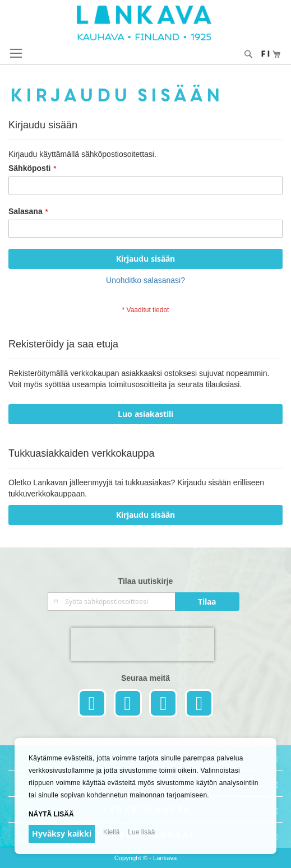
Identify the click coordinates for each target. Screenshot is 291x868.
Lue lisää (141, 832)
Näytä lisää (51, 814)
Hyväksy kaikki (62, 834)
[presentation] (142, 644)
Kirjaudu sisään (145, 515)
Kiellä (111, 832)
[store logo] (145, 23)
